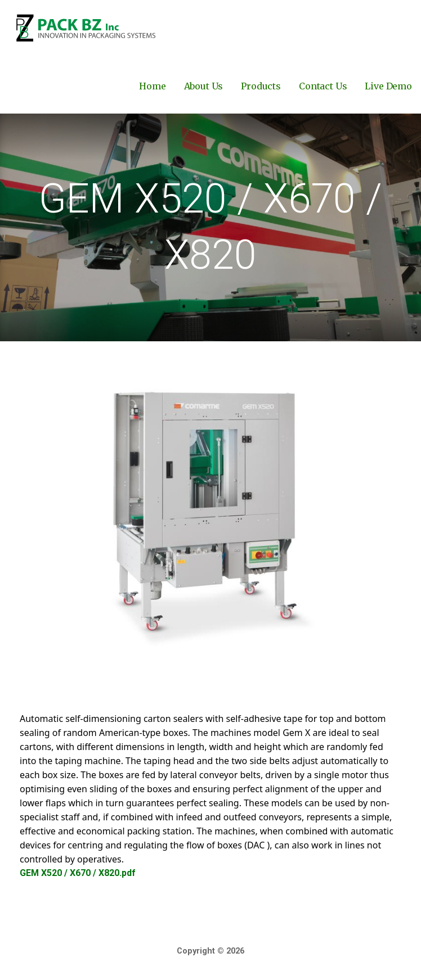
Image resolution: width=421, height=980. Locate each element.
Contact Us (323, 86)
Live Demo (388, 86)
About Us (204, 86)
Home (152, 86)
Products (261, 86)
